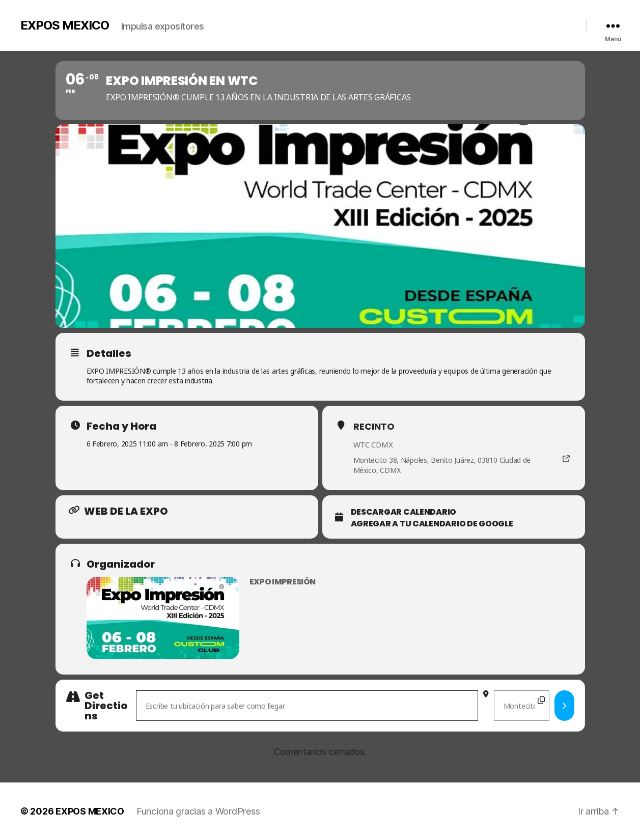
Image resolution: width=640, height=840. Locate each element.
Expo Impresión (283, 582)
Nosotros (374, 23)
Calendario (477, 23)
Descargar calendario (404, 512)
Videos (440, 23)
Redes (551, 23)
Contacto (518, 23)
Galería (408, 23)
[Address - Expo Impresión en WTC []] (307, 706)
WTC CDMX (373, 444)
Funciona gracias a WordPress (198, 811)
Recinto (374, 426)
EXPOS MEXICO (65, 25)
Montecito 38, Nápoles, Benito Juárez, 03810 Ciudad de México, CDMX (442, 465)
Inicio (341, 23)
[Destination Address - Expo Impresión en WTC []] (522, 706)
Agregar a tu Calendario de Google (432, 524)
